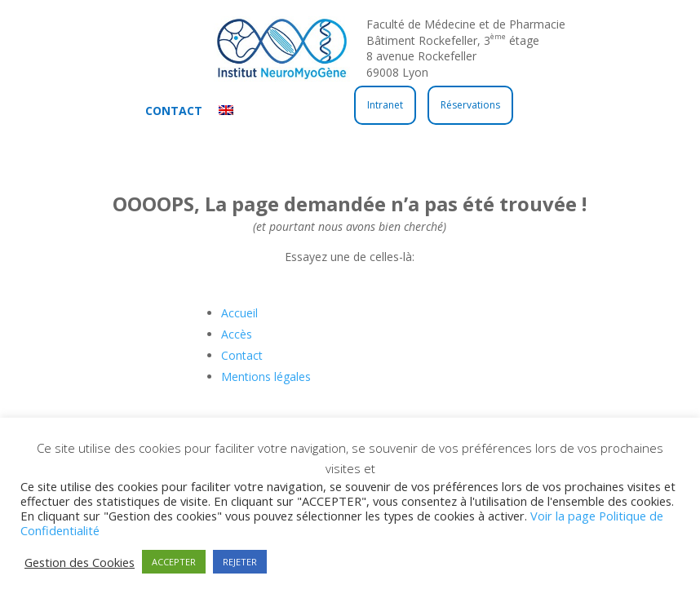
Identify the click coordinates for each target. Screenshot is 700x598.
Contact (174, 111)
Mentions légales (266, 377)
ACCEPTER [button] (174, 562)
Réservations (470, 105)
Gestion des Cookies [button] (80, 562)
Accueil (239, 313)
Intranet (385, 105)
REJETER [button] (240, 562)
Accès (237, 334)
